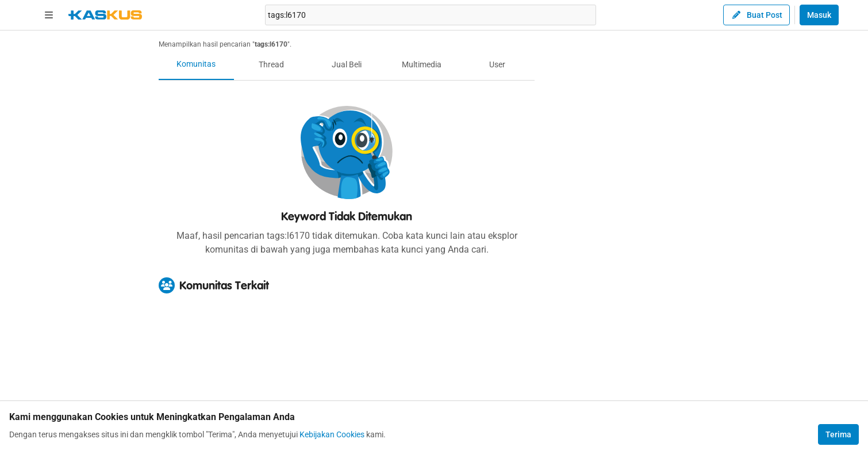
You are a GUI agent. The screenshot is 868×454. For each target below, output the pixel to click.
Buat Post (756, 15)
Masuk (819, 15)
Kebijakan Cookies (332, 434)
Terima (838, 434)
